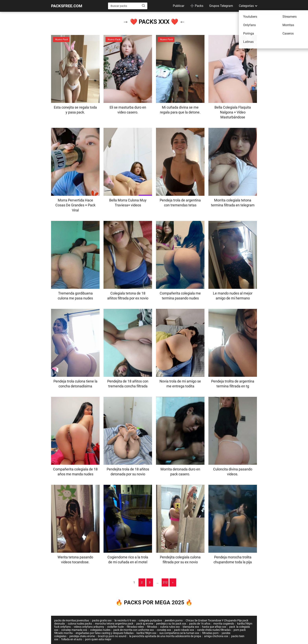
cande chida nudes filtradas (214, 630)
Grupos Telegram (221, 6)
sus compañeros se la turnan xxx (179, 633)
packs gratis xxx (102, 620)
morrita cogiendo (224, 624)
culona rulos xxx (170, 627)
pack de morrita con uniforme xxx (134, 630)
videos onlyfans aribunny (89, 627)
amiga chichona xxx (216, 636)
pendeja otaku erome (82, 636)
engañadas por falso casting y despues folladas (105, 633)
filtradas (152, 627)
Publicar (179, 6)
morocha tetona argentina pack (114, 624)
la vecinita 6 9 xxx (125, 620)
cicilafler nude (115, 627)
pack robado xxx (184, 630)
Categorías (246, 6)
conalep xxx (164, 630)
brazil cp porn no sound (112, 636)
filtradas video (135, 627)
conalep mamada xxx (74, 630)
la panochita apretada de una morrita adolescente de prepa (165, 636)
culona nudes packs (80, 624)
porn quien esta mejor (98, 639)
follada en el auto (72, 639)
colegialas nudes (100, 630)
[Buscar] (143, 6)
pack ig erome (145, 624)
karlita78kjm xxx (146, 633)
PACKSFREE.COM (67, 6)
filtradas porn (210, 633)
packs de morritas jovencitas (72, 620)
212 (165, 582)
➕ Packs (197, 6)
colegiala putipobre (150, 620)
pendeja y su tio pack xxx (171, 624)
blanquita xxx (191, 627)
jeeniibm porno (174, 620)
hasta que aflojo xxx (214, 627)
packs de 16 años (200, 624)
